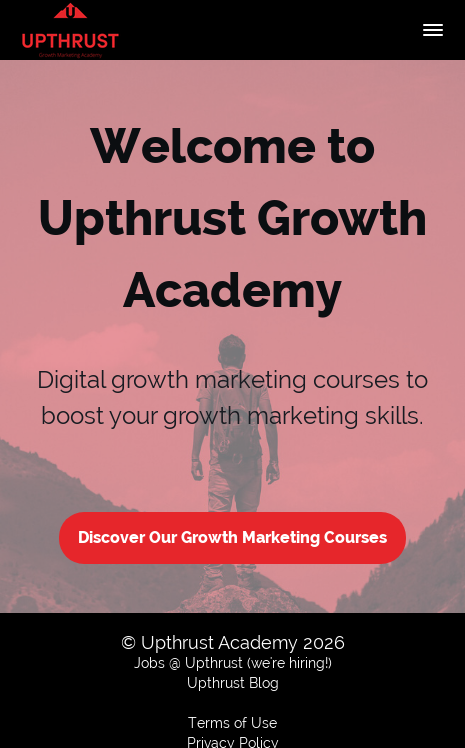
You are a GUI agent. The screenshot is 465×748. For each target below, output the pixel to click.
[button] (433, 30)
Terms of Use (232, 723)
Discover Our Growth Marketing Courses (232, 537)
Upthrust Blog (233, 683)
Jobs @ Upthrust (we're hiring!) (233, 663)
